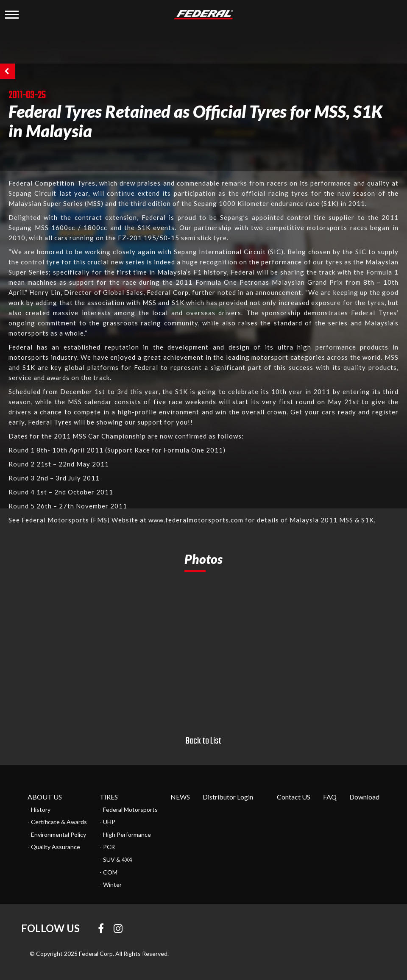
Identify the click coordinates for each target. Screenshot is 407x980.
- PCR (107, 847)
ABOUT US (45, 797)
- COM (109, 872)
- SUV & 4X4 (116, 859)
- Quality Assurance (54, 847)
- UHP (107, 822)
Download (364, 797)
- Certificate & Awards (57, 822)
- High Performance (125, 834)
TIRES (109, 797)
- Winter (111, 884)
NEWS (180, 797)
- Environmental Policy (57, 834)
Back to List (203, 741)
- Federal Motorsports (129, 809)
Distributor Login (228, 797)
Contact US (294, 797)
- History (39, 809)
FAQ (330, 797)
